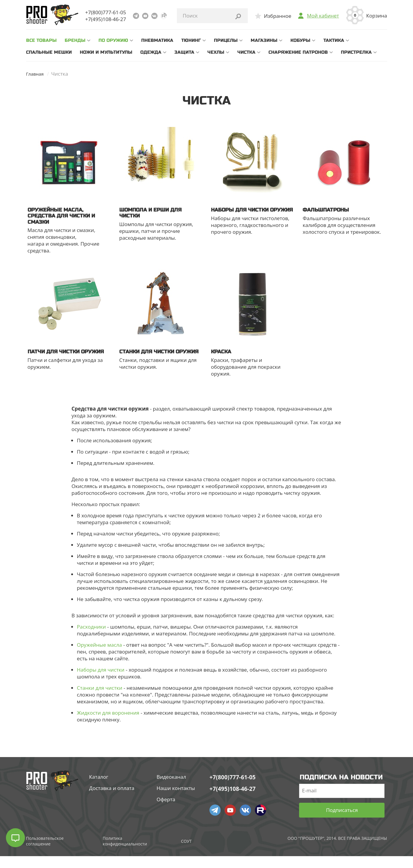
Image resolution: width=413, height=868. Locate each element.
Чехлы (216, 52)
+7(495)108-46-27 (106, 19)
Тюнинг (191, 40)
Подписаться (342, 822)
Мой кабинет (323, 16)
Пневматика (157, 40)
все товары (41, 40)
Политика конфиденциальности (125, 853)
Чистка (246, 52)
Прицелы (226, 40)
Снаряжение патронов (298, 52)
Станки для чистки (100, 700)
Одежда (151, 52)
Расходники (91, 639)
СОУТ (186, 853)
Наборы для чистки (101, 682)
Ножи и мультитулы (106, 52)
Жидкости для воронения (108, 725)
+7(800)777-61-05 (106, 12)
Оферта (166, 811)
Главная (36, 74)
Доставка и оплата (112, 800)
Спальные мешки (49, 52)
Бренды (75, 40)
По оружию (113, 40)
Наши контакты (176, 800)
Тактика (334, 40)
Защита (184, 52)
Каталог (99, 789)
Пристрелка (356, 52)
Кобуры (300, 40)
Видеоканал (171, 789)
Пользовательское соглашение (45, 853)
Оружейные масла (99, 657)
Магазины (264, 40)
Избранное (277, 16)
